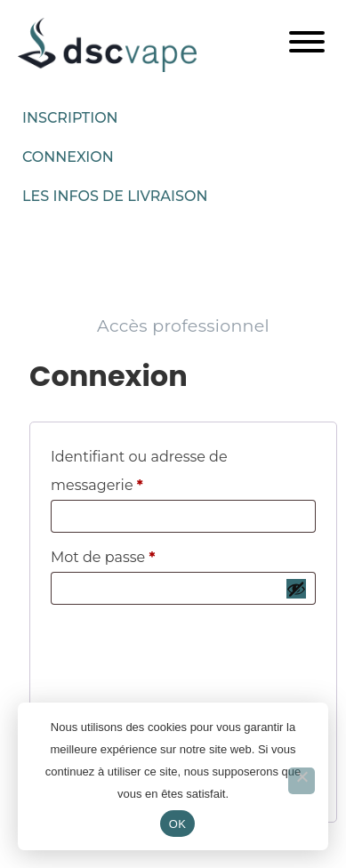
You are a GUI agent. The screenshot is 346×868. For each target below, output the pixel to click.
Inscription (70, 118)
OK (177, 824)
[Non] (302, 781)
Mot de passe (142, 555)
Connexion (68, 157)
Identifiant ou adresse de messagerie (139, 468)
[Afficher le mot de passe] (296, 589)
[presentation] (183, 651)
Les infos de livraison (115, 196)
